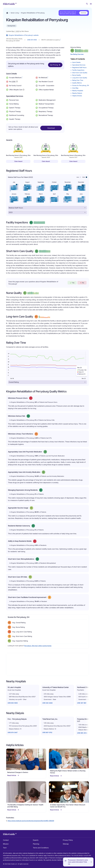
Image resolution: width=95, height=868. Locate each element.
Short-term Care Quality (80, 73)
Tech (5, 848)
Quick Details (76, 62)
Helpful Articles (77, 96)
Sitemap (66, 844)
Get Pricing (55, 65)
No (82, 283)
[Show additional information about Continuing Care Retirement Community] (17, 82)
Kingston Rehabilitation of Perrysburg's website (22, 35)
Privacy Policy (68, 840)
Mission (6, 844)
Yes (72, 283)
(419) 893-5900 (13, 703)
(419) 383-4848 (47, 703)
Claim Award (18, 161)
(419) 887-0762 (47, 732)
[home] (10, 4)
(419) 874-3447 (13, 732)
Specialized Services (79, 65)
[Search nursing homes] (87, 4)
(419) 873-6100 (32, 40)
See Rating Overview (77, 54)
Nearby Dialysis (77, 93)
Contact (6, 840)
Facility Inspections (78, 70)
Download (83, 13)
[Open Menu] (91, 4)
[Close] (91, 862)
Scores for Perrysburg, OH (81, 85)
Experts (36, 840)
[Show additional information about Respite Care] (24, 89)
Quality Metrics (77, 83)
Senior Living (15, 13)
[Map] (47, 664)
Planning (36, 844)
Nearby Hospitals (78, 91)
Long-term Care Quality (80, 78)
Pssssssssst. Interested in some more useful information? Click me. (78, 862)
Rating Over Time (78, 80)
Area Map (75, 88)
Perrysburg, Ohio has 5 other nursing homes (38, 646)
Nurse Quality (77, 75)
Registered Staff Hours (79, 67)
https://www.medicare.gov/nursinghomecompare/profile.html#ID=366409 (31, 821)
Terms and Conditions (41, 848)
